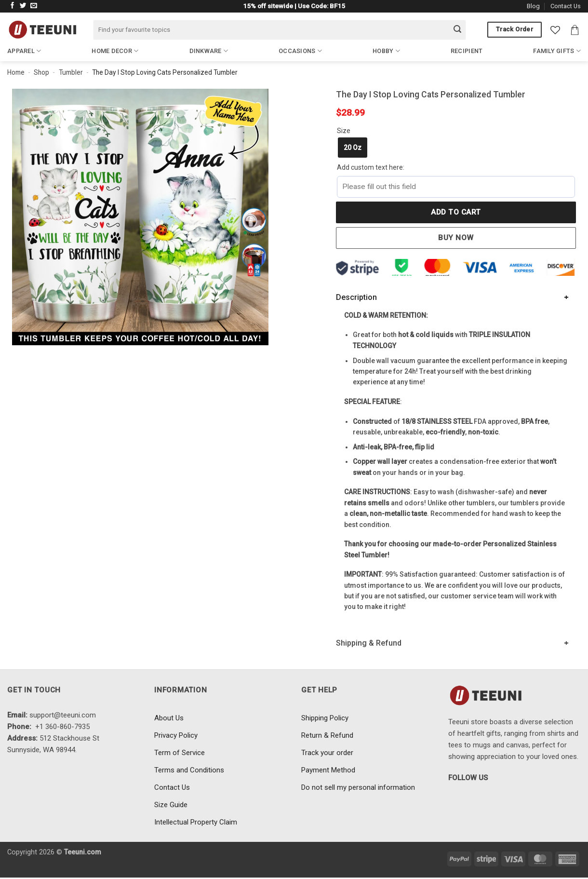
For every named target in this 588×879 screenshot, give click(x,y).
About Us (169, 718)
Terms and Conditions (189, 770)
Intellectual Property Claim (196, 822)
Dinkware (209, 51)
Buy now (456, 238)
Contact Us (566, 6)
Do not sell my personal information (358, 787)
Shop (41, 72)
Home (16, 72)
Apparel (24, 51)
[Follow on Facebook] (13, 6)
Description (356, 297)
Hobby (386, 51)
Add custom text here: (371, 167)
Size (344, 131)
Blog (533, 6)
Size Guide (171, 805)
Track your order (327, 753)
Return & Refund (327, 735)
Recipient (467, 51)
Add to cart (456, 212)
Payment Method (328, 770)
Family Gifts (557, 51)
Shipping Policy (325, 718)
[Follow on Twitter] (23, 6)
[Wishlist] (555, 30)
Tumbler (71, 72)
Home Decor (115, 51)
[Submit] (457, 30)
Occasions (300, 51)
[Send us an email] (34, 6)
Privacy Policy (176, 735)
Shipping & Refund (369, 643)
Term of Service (180, 753)
